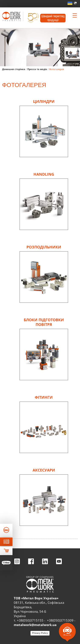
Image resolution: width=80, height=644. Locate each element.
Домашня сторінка (14, 69)
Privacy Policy (40, 633)
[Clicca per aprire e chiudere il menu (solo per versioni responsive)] (75, 15)
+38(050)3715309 (60, 620)
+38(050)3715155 (30, 620)
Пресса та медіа (37, 69)
